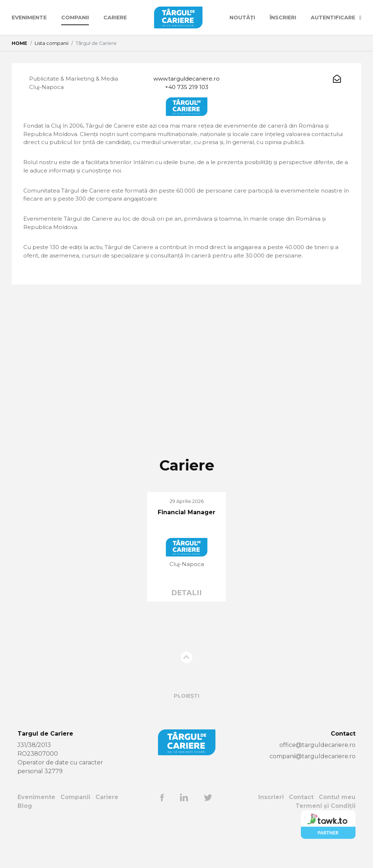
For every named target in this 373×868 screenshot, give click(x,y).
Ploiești (186, 710)
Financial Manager (186, 526)
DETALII (186, 607)
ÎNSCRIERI (283, 18)
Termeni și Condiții (325, 820)
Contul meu (337, 812)
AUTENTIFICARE (336, 18)
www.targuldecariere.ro (187, 79)
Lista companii (52, 43)
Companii (75, 18)
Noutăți (242, 18)
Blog (25, 820)
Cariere (115, 18)
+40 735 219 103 (186, 88)
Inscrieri (271, 812)
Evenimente (29, 18)
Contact (301, 812)
